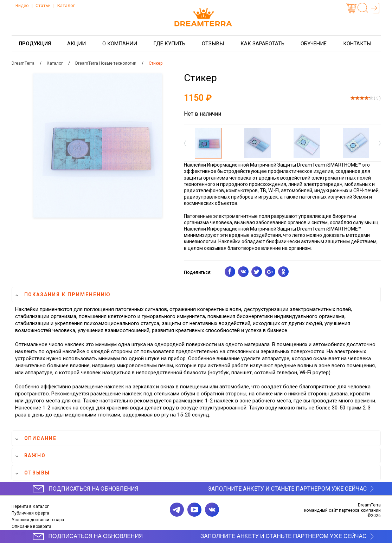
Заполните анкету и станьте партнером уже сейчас (287, 489)
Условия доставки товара (38, 520)
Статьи (43, 5)
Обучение (314, 44)
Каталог (66, 5)
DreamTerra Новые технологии (106, 63)
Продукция (35, 44)
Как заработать (262, 44)
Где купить (169, 44)
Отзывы (213, 44)
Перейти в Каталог (30, 506)
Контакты (357, 44)
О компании (120, 44)
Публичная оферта (30, 513)
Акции (76, 44)
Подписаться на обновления (94, 489)
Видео (22, 5)
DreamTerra (23, 63)
